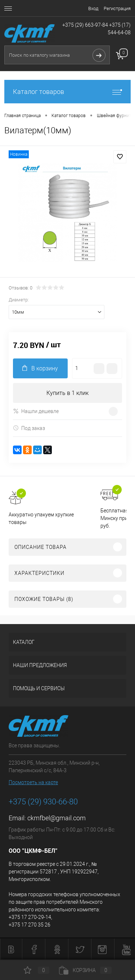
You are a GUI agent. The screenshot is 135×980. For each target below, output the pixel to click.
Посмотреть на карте (33, 782)
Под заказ (29, 428)
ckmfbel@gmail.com (57, 818)
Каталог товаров (67, 92)
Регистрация (117, 8)
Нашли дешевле (36, 411)
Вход (93, 8)
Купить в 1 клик (67, 393)
